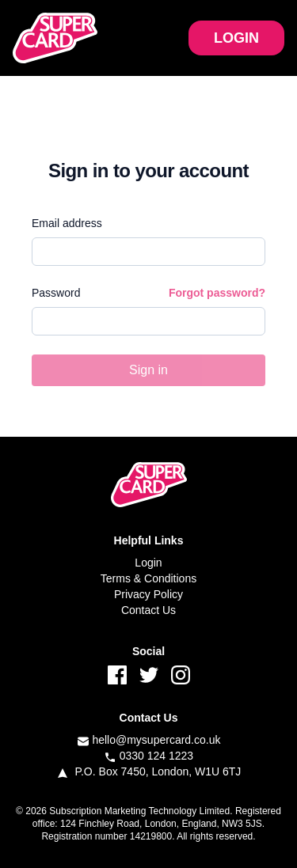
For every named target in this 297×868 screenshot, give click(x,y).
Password (56, 293)
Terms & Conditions (148, 578)
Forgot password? (217, 293)
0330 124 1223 (156, 756)
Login (148, 563)
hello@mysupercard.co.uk (156, 740)
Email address (67, 223)
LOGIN (236, 38)
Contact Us (148, 610)
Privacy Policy (148, 594)
